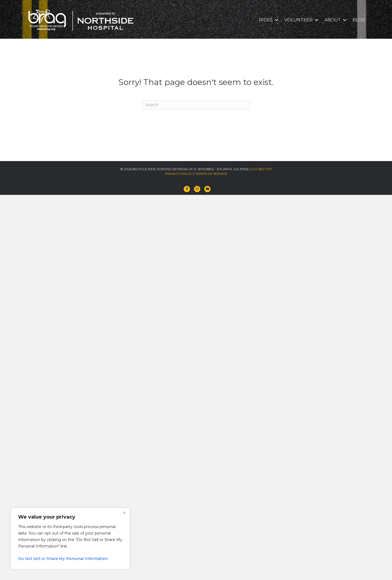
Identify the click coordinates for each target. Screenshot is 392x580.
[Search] (196, 105)
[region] (70, 539)
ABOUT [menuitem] (333, 20)
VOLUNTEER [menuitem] (299, 20)
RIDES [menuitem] (266, 20)
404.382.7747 (261, 169)
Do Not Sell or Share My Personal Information (63, 559)
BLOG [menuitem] (359, 20)
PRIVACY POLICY (179, 174)
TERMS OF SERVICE (211, 174)
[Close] (124, 513)
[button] (276, 20)
